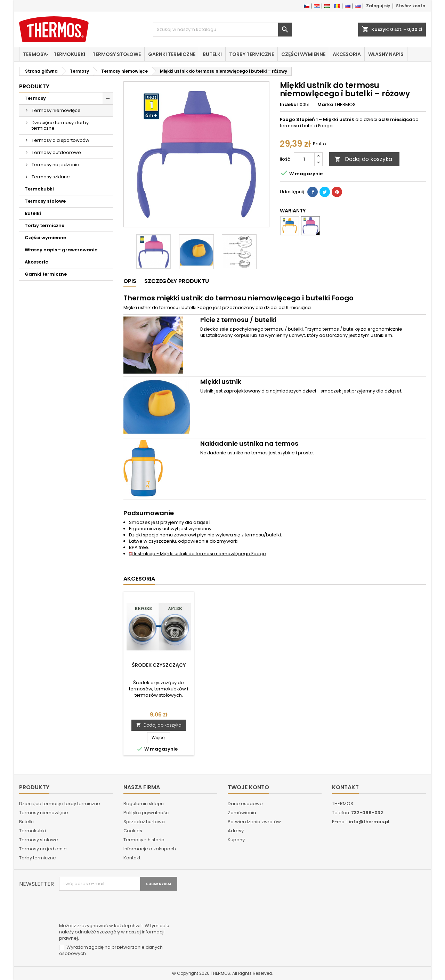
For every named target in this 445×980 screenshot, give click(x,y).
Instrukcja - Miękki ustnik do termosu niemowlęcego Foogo (197, 554)
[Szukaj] (222, 30)
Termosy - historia (144, 840)
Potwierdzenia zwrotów (254, 822)
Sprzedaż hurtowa (144, 822)
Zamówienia (242, 813)
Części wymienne (303, 54)
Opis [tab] (130, 281)
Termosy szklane (51, 177)
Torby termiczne (252, 54)
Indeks (288, 105)
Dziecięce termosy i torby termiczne (60, 125)
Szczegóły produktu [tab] (177, 281)
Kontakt (132, 858)
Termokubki (69, 54)
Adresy (236, 831)
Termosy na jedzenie (55, 165)
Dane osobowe (245, 804)
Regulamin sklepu (144, 804)
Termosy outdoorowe (56, 152)
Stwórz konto (411, 6)
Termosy (35, 54)
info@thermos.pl (369, 822)
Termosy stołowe (117, 54)
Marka (325, 105)
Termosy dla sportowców (60, 140)
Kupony (236, 840)
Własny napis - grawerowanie (61, 250)
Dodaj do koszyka (363, 159)
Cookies (133, 831)
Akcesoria (347, 54)
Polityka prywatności (147, 813)
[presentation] (112, 908)
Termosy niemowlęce (56, 110)
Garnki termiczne (172, 54)
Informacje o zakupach (150, 849)
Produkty (34, 86)
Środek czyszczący (159, 665)
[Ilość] (304, 159)
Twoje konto (248, 787)
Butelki (212, 54)
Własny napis (386, 54)
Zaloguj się (378, 6)
